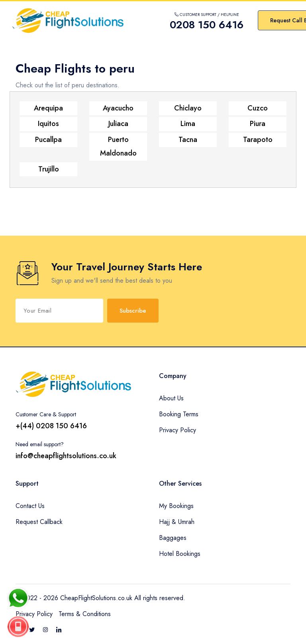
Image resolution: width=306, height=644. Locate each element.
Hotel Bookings (180, 554)
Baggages (173, 538)
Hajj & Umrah (177, 522)
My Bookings (176, 506)
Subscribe (133, 311)
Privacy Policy (178, 430)
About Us (171, 398)
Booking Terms (179, 414)
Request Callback (39, 522)
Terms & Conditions (85, 614)
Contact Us (30, 506)
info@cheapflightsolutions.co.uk (66, 456)
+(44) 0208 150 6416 (51, 426)
